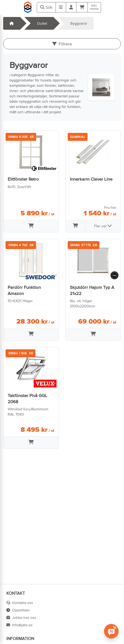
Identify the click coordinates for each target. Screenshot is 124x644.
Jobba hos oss (21, 617)
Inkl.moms (94, 7)
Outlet (42, 23)
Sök (46, 7)
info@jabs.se (19, 625)
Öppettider (18, 610)
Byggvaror (79, 23)
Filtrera (62, 44)
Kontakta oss (20, 603)
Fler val (103, 226)
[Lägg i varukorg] (31, 226)
